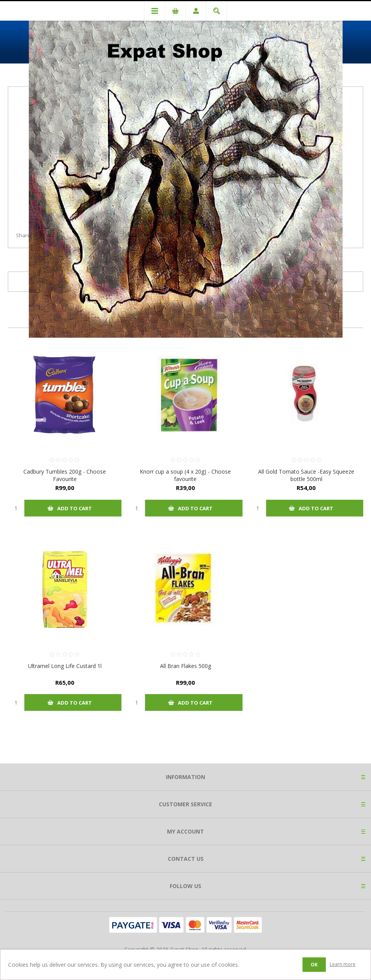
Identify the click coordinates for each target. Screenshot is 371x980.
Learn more (343, 964)
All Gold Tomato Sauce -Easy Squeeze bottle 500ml (306, 475)
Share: (24, 235)
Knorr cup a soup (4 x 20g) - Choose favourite (185, 475)
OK (314, 965)
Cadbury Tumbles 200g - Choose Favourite (65, 475)
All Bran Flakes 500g (185, 666)
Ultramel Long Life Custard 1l (65, 666)
